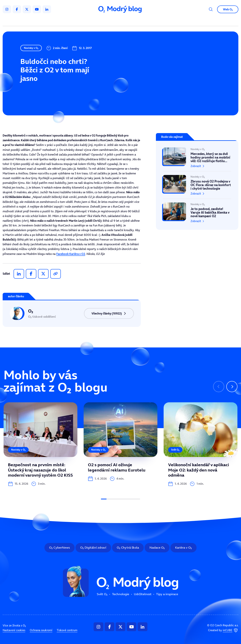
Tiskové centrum (67, 570)
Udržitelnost (128, 21)
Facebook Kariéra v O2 (71, 254)
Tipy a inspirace (157, 21)
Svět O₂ (79, 21)
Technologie (102, 21)
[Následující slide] (232, 387)
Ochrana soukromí (41, 570)
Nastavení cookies (14, 570)
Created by (223, 570)
